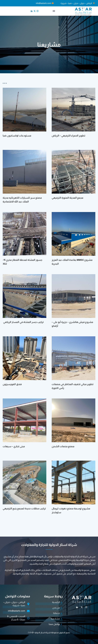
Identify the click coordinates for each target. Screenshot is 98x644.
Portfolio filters (5, 83)
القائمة (54, 11)
